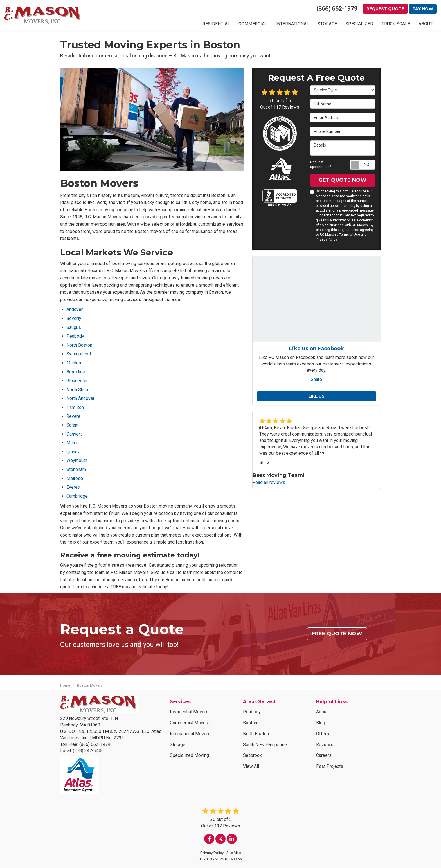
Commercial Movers (190, 723)
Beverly (74, 318)
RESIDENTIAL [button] (216, 24)
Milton (73, 443)
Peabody (75, 336)
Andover (75, 309)
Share (316, 379)
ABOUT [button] (426, 24)
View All (251, 766)
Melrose (75, 478)
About (322, 712)
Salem (73, 425)
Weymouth (77, 460)
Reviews (325, 745)
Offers (323, 734)
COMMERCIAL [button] (253, 24)
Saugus (74, 327)
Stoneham (76, 469)
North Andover (80, 398)
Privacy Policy (326, 239)
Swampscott (79, 354)
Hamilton (75, 407)
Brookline (76, 372)
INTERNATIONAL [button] (292, 24)
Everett (73, 487)
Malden (74, 363)
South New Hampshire (265, 745)
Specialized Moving (189, 755)
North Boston (79, 345)
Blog (321, 723)
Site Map (234, 853)
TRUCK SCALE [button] (396, 24)
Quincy (73, 452)
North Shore (78, 390)
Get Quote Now (343, 180)
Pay (423, 9)
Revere (73, 416)
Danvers (75, 434)
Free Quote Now (337, 634)
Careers (324, 755)
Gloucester (77, 381)
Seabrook (252, 755)
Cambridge (77, 496)
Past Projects (330, 766)
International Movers (190, 734)
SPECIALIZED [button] (359, 24)
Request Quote (385, 9)
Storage (178, 745)
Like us (317, 396)
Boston (250, 723)
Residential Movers (189, 712)
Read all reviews (269, 482)
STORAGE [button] (327, 24)
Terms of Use (350, 235)
